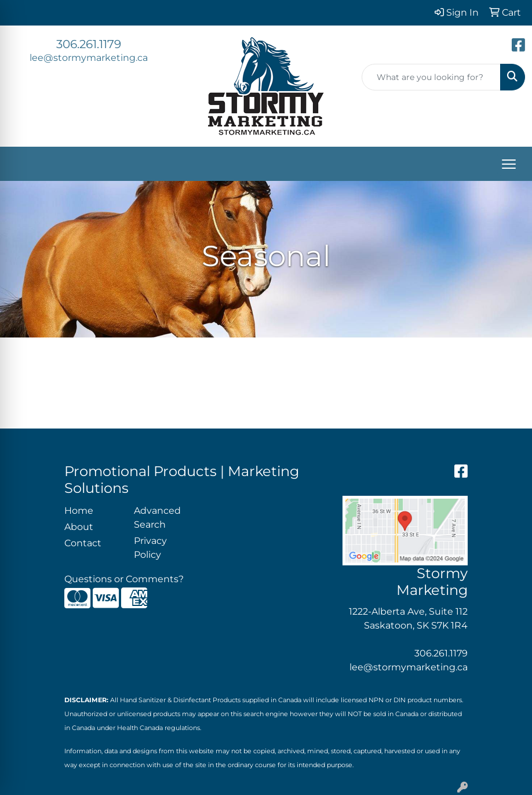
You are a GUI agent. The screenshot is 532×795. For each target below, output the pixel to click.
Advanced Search (157, 518)
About (79, 527)
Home (79, 511)
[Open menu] (509, 164)
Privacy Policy (150, 548)
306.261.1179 (89, 44)
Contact (83, 543)
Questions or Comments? (124, 579)
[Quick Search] (431, 77)
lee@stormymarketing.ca (89, 58)
